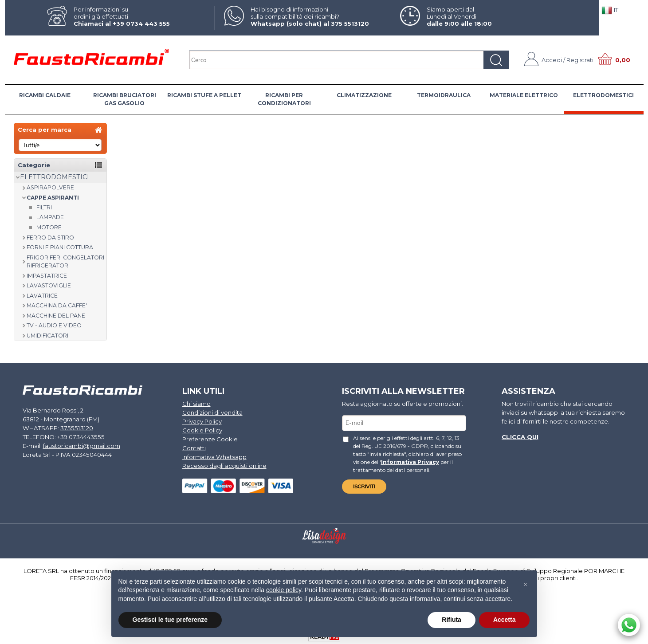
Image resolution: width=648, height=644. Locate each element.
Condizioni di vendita (212, 412)
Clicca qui (520, 436)
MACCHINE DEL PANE (56, 316)
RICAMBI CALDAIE (45, 95)
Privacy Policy (202, 421)
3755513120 (74, 428)
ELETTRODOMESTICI (603, 95)
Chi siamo (196, 404)
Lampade (50, 217)
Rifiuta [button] (452, 620)
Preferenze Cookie (210, 438)
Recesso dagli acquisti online (224, 464)
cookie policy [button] (284, 590)
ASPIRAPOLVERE (50, 187)
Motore (49, 227)
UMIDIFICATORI (47, 336)
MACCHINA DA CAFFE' (57, 305)
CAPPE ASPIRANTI (53, 198)
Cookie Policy (202, 430)
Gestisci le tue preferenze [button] (170, 620)
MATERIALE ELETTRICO (524, 95)
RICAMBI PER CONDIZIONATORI (284, 99)
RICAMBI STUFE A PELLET (204, 95)
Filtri (44, 207)
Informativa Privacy (391, 461)
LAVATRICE (42, 296)
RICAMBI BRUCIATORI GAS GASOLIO (125, 99)
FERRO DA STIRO (50, 238)
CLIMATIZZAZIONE (364, 95)
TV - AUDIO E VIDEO (54, 325)
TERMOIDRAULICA (444, 95)
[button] (526, 585)
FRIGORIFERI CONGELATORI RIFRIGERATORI (65, 262)
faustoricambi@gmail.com (81, 445)
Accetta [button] (505, 620)
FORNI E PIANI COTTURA (60, 247)
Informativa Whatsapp (214, 456)
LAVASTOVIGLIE (49, 285)
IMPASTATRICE (47, 276)
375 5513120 (350, 24)
